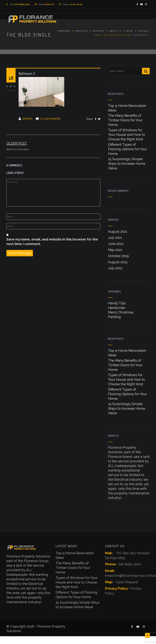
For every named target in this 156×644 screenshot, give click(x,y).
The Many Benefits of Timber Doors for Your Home (125, 120)
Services (98, 31)
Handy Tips (117, 303)
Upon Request (127, 582)
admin (27, 119)
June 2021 (116, 244)
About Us (115, 31)
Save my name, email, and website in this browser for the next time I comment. (52, 242)
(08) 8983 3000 (129, 564)
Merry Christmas (121, 312)
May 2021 (115, 250)
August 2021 (118, 231)
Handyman (117, 308)
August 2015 (118, 262)
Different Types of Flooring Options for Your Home (127, 149)
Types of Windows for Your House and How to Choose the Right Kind (126, 135)
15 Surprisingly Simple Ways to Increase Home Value (127, 164)
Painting (114, 317)
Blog (130, 31)
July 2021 (115, 238)
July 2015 (115, 268)
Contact (143, 31)
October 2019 (118, 256)
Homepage (64, 31)
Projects (82, 31)
